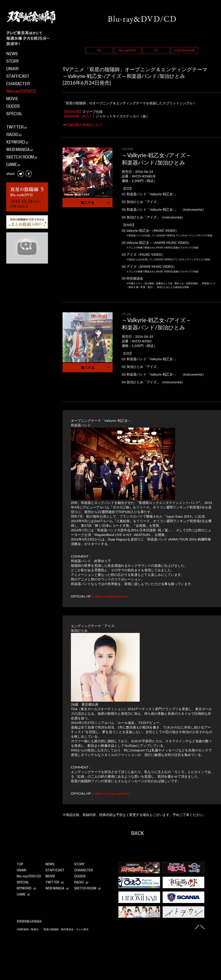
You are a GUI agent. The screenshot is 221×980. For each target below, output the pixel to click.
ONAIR (12, 69)
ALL (99, 50)
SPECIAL (14, 114)
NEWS (12, 54)
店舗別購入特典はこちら (84, 125)
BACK (137, 833)
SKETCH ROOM (22, 157)
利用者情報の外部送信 (29, 921)
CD (156, 50)
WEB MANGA (19, 150)
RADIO (14, 135)
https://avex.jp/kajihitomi (112, 793)
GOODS (13, 106)
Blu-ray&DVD (128, 50)
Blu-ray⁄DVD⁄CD (29, 876)
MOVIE (12, 99)
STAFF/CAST (18, 76)
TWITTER (16, 127)
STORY (13, 61)
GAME (13, 165)
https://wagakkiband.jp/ (111, 596)
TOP (20, 864)
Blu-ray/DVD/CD (21, 91)
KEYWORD (17, 142)
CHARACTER (18, 84)
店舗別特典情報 (184, 50)
